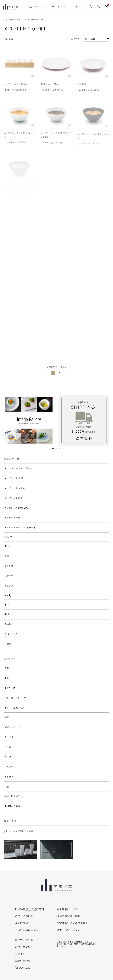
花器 (7, 786)
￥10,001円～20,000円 (34, 19)
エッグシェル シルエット (17, 488)
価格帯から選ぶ (16, 19)
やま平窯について (67, 909)
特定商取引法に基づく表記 (72, 923)
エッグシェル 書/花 (14, 478)
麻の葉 (8, 624)
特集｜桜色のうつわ (14, 796)
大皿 (7, 668)
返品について (23, 923)
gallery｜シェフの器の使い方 (18, 831)
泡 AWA (8, 537)
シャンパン (10, 767)
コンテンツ (77, 7)
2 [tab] (56, 449)
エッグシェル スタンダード (18, 468)
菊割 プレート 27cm (50, 85)
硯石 (7, 614)
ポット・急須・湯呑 (14, 708)
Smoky (8, 595)
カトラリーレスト (13, 777)
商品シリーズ (35, 7)
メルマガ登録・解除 (68, 916)
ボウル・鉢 (10, 688)
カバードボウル (12, 634)
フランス (9, 566)
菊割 (7, 556)
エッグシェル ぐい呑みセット (17, 85)
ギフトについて (24, 916)
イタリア (9, 576)
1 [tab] (53, 449)
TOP (5, 19)
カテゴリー (56, 7)
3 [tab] (60, 449)
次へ (67, 373)
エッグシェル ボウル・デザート (20, 527)
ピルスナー (10, 747)
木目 (7, 604)
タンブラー (10, 737)
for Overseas (22, 967)
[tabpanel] (29, 420)
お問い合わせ (23, 960)
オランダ (9, 586)
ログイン (20, 954)
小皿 (7, 678)
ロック (8, 757)
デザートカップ (12, 727)
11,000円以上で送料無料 (29, 909)
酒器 (7, 717)
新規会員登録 (23, 947)
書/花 (7, 546)
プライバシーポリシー (70, 930)
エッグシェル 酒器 (13, 498)
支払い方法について (27, 930)
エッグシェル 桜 (12, 517)
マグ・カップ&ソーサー (16, 698)
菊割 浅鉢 (82, 85)
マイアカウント (24, 940)
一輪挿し (9, 644)
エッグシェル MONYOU (16, 508)
